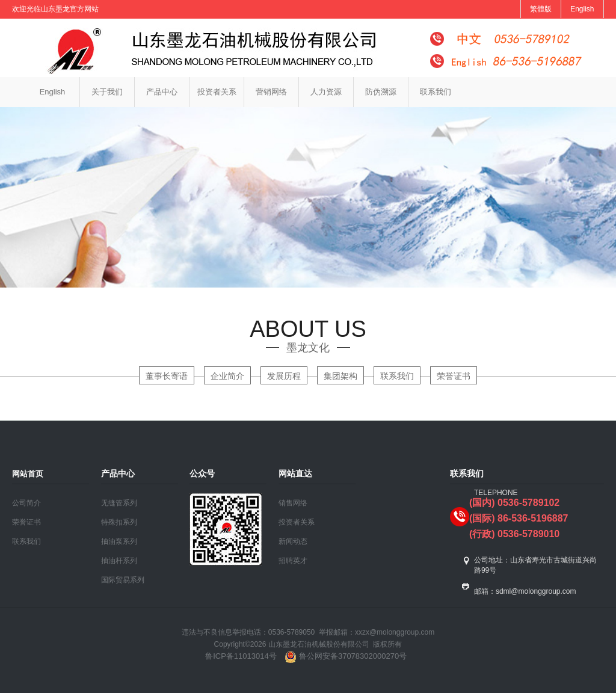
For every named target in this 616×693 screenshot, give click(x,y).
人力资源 (326, 92)
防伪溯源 (381, 92)
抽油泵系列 (119, 541)
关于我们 (107, 92)
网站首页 (28, 474)
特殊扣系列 (119, 522)
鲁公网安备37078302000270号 (345, 656)
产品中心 (162, 92)
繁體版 (541, 9)
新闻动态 (293, 541)
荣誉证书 (454, 376)
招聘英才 (293, 561)
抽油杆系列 (119, 561)
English (582, 9)
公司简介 (26, 503)
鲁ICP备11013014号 (241, 656)
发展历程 (284, 376)
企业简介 (227, 376)
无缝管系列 (119, 503)
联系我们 (436, 92)
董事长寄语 (167, 376)
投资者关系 (217, 92)
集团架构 (340, 376)
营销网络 (271, 92)
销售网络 (293, 503)
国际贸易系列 (123, 580)
